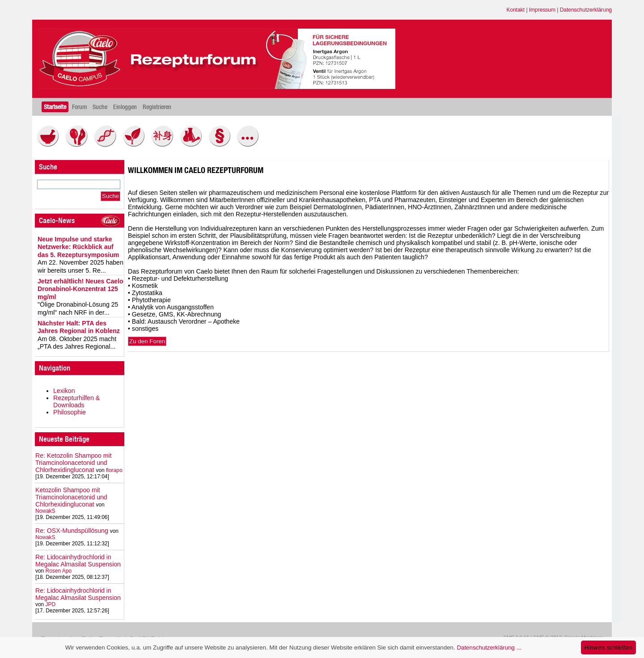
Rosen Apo (59, 571)
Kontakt (516, 10)
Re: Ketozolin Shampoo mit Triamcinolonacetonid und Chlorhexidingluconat (74, 463)
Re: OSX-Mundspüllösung (72, 531)
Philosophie (70, 412)
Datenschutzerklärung (586, 10)
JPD (51, 604)
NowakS (45, 511)
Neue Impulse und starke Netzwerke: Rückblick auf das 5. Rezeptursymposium (78, 247)
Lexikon (64, 391)
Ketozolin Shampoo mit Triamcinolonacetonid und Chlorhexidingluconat (71, 497)
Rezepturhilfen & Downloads (76, 401)
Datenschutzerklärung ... (489, 647)
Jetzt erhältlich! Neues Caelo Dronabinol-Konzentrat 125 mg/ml (80, 289)
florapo (114, 470)
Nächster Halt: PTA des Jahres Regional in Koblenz (79, 327)
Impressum (542, 10)
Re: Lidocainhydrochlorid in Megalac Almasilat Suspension (78, 561)
